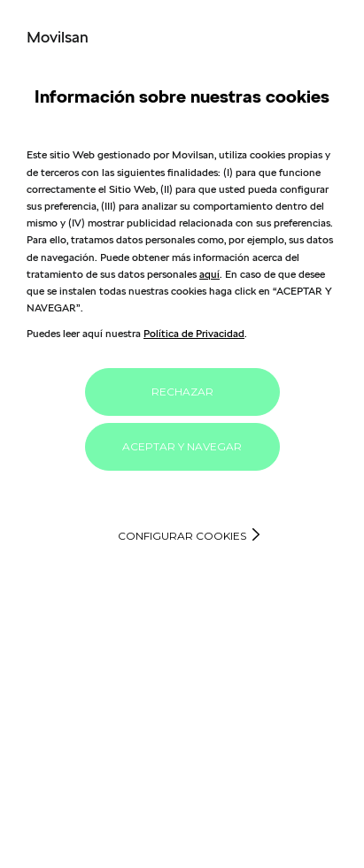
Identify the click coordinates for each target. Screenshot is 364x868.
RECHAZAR (182, 392)
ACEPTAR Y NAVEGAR (182, 446)
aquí (209, 274)
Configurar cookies (182, 536)
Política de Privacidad (194, 333)
